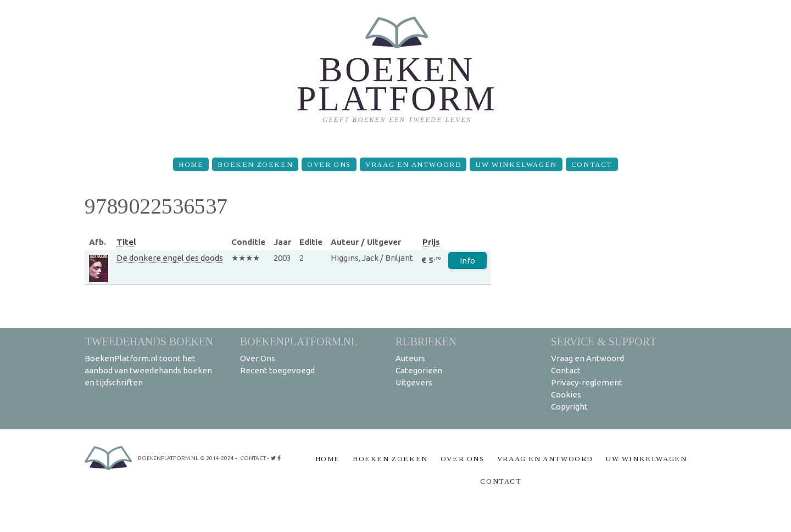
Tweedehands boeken (149, 341)
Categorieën (419, 370)
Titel (126, 242)
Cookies (566, 394)
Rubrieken (426, 341)
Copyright (569, 407)
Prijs (431, 242)
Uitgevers (414, 382)
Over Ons (329, 164)
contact (253, 458)
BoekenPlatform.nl (299, 341)
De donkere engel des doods (170, 258)
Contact (592, 164)
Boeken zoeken (255, 164)
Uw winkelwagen (516, 164)
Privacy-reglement (587, 382)
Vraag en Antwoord (413, 164)
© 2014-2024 (217, 458)
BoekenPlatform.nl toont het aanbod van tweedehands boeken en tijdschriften (148, 370)
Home (191, 164)
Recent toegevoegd (277, 370)
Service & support (604, 341)
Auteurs (410, 358)
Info (467, 261)
